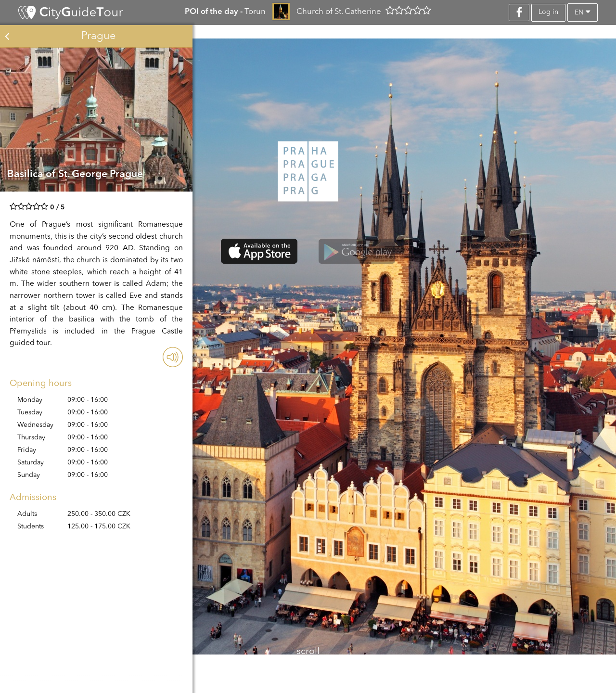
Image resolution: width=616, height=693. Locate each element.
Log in (548, 12)
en (583, 12)
